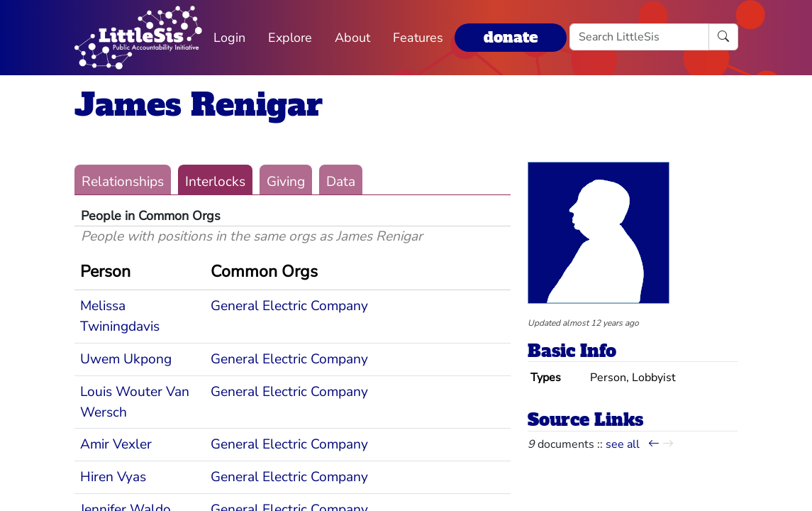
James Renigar (199, 105)
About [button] (352, 38)
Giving (286, 182)
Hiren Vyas (113, 477)
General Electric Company (289, 306)
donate (511, 37)
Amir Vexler (116, 444)
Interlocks (215, 182)
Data (341, 182)
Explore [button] (290, 38)
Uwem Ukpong (126, 359)
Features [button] (418, 38)
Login (229, 38)
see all (623, 444)
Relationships (123, 182)
